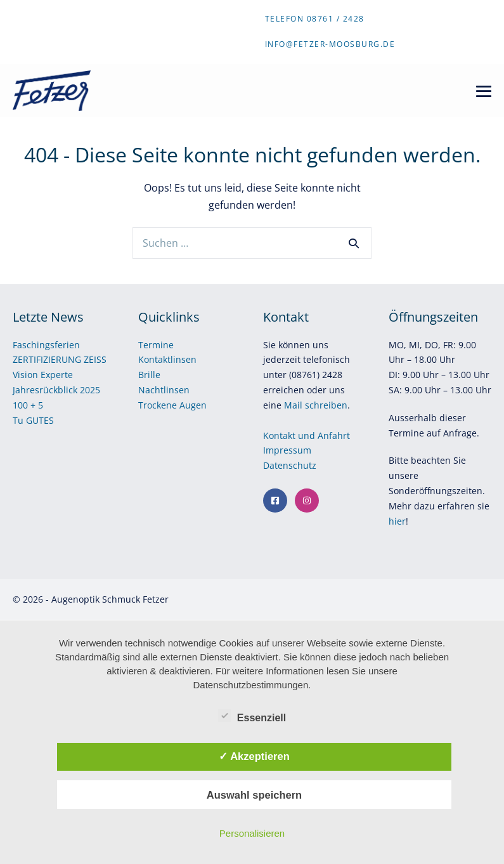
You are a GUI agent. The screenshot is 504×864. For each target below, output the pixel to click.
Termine (156, 345)
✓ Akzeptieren (254, 756)
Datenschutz (291, 465)
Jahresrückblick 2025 (56, 390)
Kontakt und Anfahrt (307, 435)
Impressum (288, 450)
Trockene (159, 405)
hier (397, 521)
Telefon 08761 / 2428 (315, 19)
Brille (149, 375)
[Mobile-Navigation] (484, 91)
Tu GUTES (33, 420)
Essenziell (252, 716)
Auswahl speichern (254, 795)
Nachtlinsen (164, 390)
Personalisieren (252, 833)
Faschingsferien (46, 345)
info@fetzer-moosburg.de (330, 44)
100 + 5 (28, 405)
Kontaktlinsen (167, 359)
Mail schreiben (316, 405)
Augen (193, 405)
